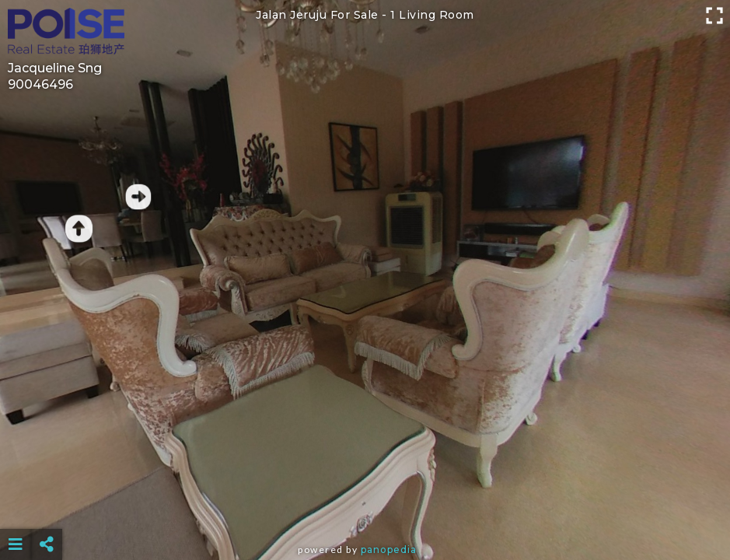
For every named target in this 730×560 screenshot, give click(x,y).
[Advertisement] (365, 506)
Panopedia (389, 549)
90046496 (40, 84)
